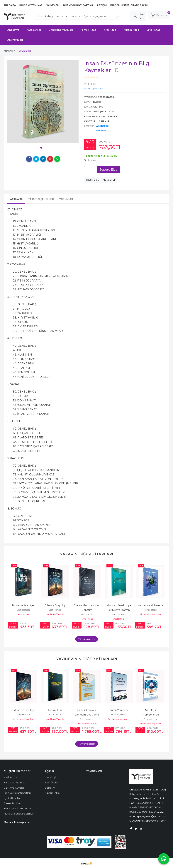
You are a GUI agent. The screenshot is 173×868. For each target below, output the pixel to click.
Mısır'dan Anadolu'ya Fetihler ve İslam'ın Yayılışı (119, 610)
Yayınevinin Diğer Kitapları (87, 659)
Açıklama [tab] (16, 199)
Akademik (102, 126)
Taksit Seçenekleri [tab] (41, 199)
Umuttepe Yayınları (55, 614)
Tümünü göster (87, 639)
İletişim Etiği (55, 710)
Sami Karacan (87, 719)
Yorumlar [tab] (66, 199)
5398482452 (156, 812)
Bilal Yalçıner (150, 719)
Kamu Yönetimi (119, 710)
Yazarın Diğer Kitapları (87, 554)
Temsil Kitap (87, 619)
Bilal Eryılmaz (119, 714)
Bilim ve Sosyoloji (55, 605)
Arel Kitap (23, 614)
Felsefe (101, 130)
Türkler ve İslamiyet (23, 605)
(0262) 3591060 (138, 812)
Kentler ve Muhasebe (150, 605)
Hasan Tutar (55, 714)
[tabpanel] (43, 101)
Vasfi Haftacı (23, 610)
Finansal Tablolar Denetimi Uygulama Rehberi (87, 715)
